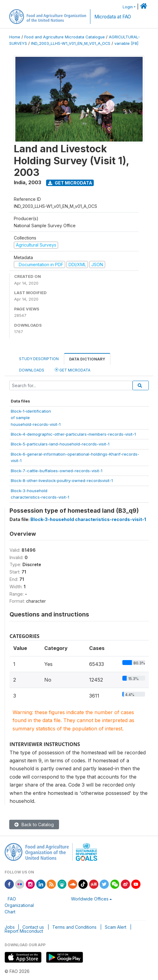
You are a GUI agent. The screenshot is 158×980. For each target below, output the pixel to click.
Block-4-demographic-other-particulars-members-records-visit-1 (73, 434)
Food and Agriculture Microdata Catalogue (65, 37)
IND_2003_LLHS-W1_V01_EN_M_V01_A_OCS (71, 43)
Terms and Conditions (74, 927)
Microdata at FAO (113, 17)
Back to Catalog (34, 824)
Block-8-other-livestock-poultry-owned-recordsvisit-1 (62, 480)
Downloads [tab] (32, 370)
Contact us (33, 927)
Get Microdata (70, 183)
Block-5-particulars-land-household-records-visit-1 (60, 444)
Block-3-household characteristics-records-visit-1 (88, 519)
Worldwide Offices (90, 899)
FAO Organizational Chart (19, 905)
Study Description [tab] (39, 359)
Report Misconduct (24, 931)
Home (15, 37)
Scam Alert (116, 927)
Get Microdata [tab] (73, 370)
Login (128, 7)
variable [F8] (126, 43)
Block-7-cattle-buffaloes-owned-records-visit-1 (57, 471)
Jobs (10, 927)
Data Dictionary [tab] (87, 359)
